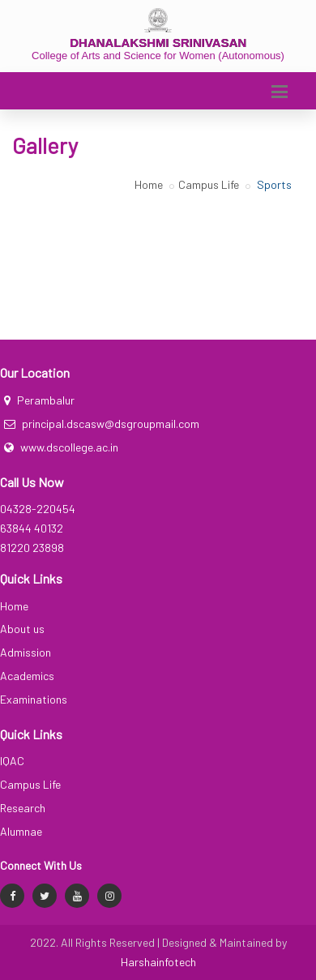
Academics (27, 676)
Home (149, 184)
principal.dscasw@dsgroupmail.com (111, 424)
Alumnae (21, 831)
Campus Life (209, 184)
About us (22, 629)
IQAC (12, 761)
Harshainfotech (158, 962)
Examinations (34, 699)
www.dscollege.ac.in (69, 447)
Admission (26, 652)
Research (23, 808)
